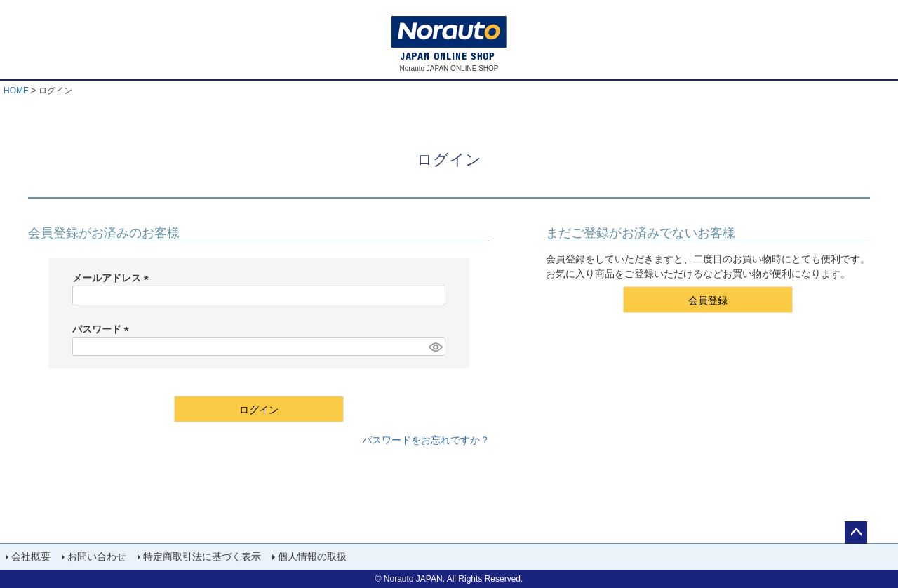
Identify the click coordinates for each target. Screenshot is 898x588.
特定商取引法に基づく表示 (202, 556)
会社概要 (31, 556)
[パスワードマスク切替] (435, 347)
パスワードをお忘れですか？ (426, 440)
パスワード (103, 329)
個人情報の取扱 (312, 556)
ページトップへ (856, 533)
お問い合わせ (97, 556)
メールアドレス (113, 278)
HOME (16, 91)
